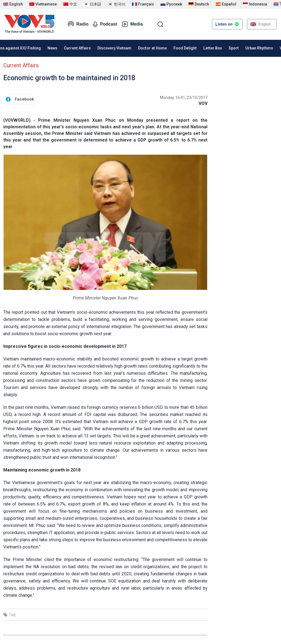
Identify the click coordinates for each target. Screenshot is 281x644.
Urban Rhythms (259, 48)
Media (132, 24)
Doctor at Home (152, 48)
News (52, 48)
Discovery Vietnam (114, 48)
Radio (78, 24)
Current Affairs (77, 48)
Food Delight (185, 48)
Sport (234, 48)
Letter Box (213, 48)
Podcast (105, 24)
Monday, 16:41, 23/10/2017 (184, 98)
